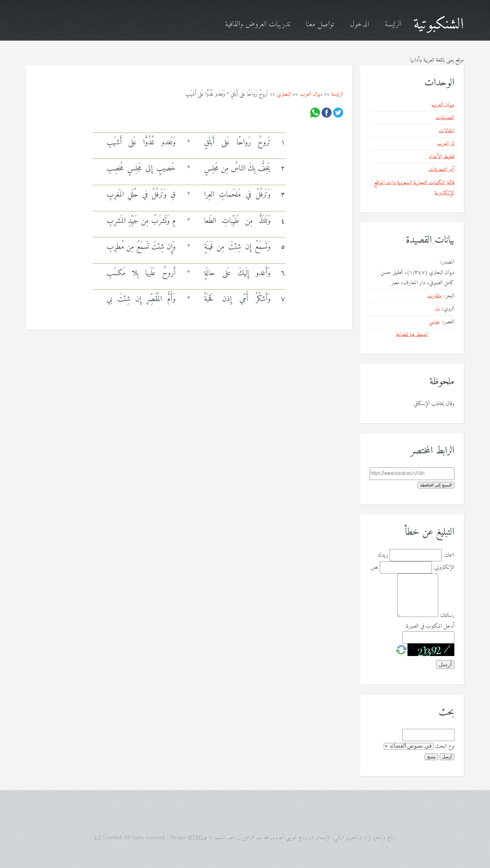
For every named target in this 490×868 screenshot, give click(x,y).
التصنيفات (445, 118)
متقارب (434, 296)
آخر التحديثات (442, 170)
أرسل (447, 757)
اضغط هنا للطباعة (412, 335)
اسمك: (449, 555)
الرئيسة (393, 25)
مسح (431, 757)
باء (437, 309)
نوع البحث (445, 746)
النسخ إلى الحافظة (436, 485)
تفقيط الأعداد (442, 157)
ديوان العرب (311, 94)
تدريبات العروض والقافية (257, 25)
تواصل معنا (320, 25)
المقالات (447, 131)
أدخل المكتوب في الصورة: (430, 626)
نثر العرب (446, 144)
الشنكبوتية (439, 25)
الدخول (359, 25)
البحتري (284, 94)
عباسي (434, 322)
